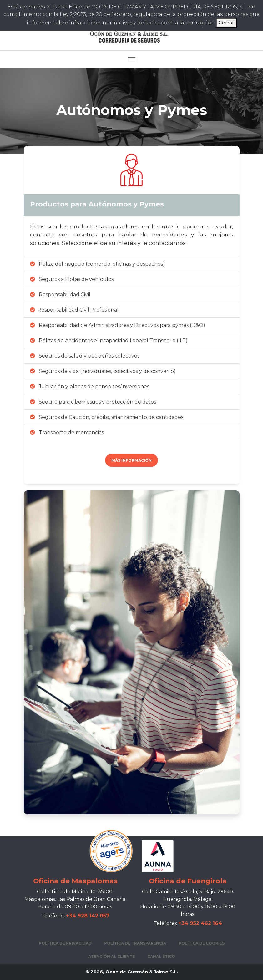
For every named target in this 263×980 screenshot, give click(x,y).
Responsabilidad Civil (60, 295)
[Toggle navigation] (132, 59)
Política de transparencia (135, 943)
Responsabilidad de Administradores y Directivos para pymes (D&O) (118, 325)
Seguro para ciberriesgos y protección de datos (93, 402)
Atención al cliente (111, 956)
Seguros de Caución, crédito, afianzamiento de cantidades (107, 417)
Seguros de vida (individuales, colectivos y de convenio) (103, 371)
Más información (131, 460)
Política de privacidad (65, 943)
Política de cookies (202, 943)
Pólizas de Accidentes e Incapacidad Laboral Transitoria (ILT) (109, 340)
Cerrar (226, 23)
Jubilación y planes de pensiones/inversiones (90, 386)
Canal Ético (161, 956)
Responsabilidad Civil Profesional (74, 310)
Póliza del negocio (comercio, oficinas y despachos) (97, 264)
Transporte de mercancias (67, 432)
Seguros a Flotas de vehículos (72, 279)
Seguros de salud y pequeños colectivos (85, 356)
